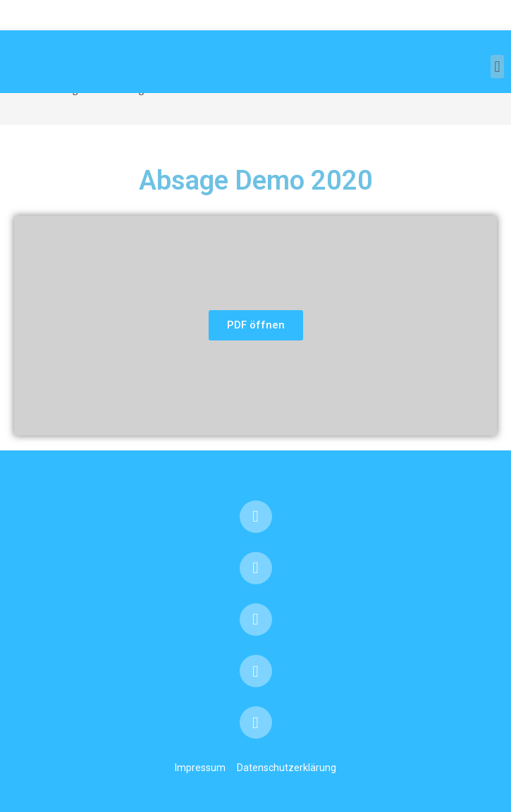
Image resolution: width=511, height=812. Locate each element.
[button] (497, 67)
